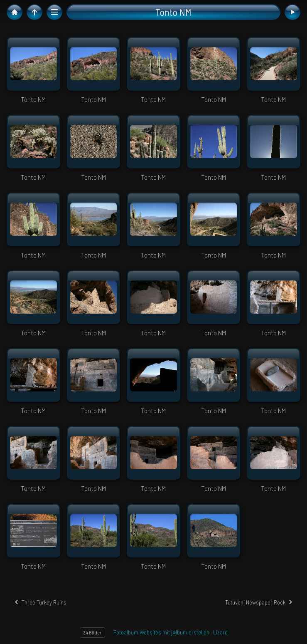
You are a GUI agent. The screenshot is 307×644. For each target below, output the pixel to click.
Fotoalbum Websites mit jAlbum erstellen (161, 632)
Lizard (220, 632)
